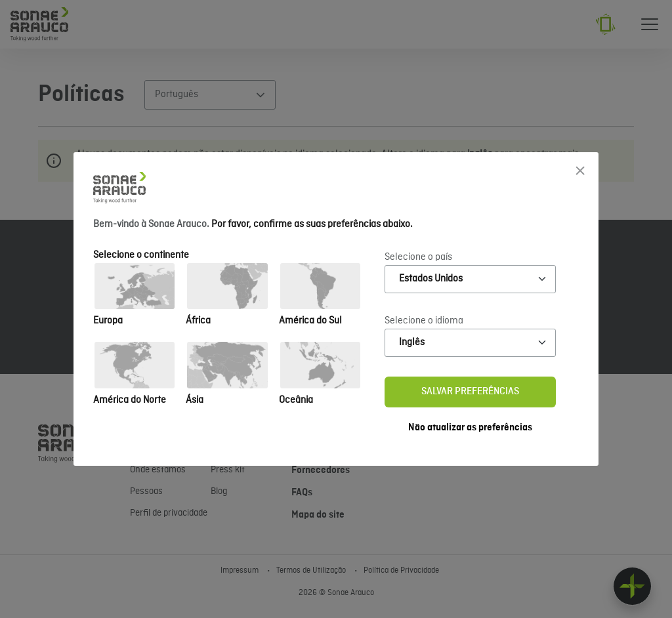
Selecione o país (418, 257)
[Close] (580, 171)
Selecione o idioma (424, 321)
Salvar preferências (470, 392)
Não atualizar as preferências (470, 428)
